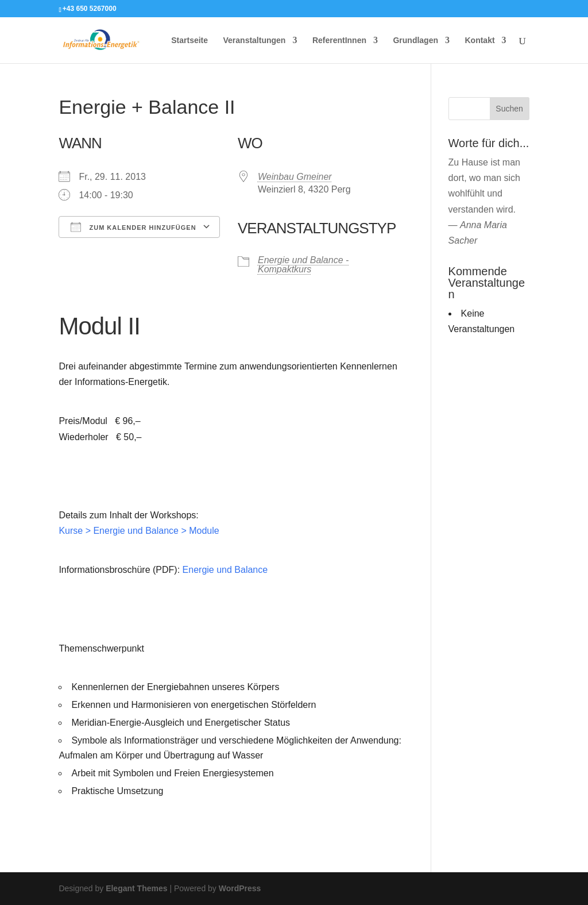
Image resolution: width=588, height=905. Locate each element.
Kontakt (479, 41)
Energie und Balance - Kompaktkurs (303, 265)
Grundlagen (415, 41)
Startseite (189, 41)
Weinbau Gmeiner (295, 177)
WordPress (240, 888)
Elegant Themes (136, 888)
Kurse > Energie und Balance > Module (139, 531)
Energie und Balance (225, 570)
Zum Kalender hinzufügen (133, 227)
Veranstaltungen (255, 41)
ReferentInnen (339, 41)
